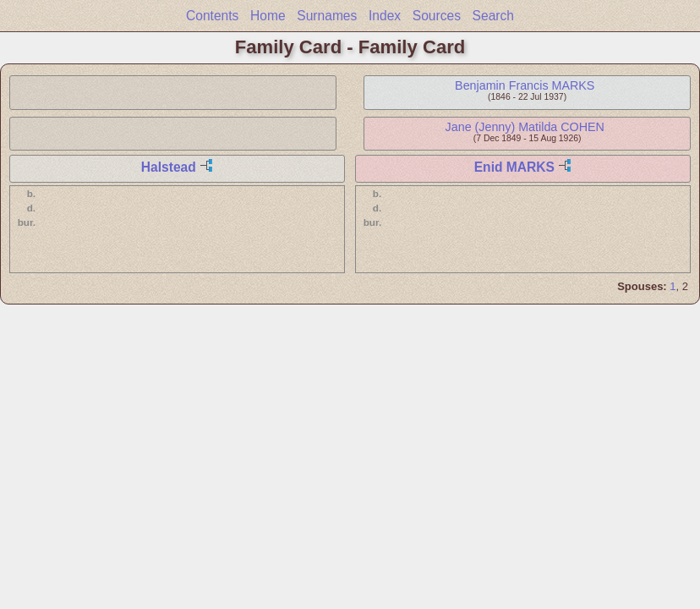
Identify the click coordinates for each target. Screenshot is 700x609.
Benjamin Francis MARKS (525, 85)
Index (385, 16)
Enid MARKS (514, 167)
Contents (212, 16)
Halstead (169, 167)
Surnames (327, 16)
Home (268, 16)
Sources (437, 16)
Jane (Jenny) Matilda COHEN (525, 127)
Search (493, 16)
